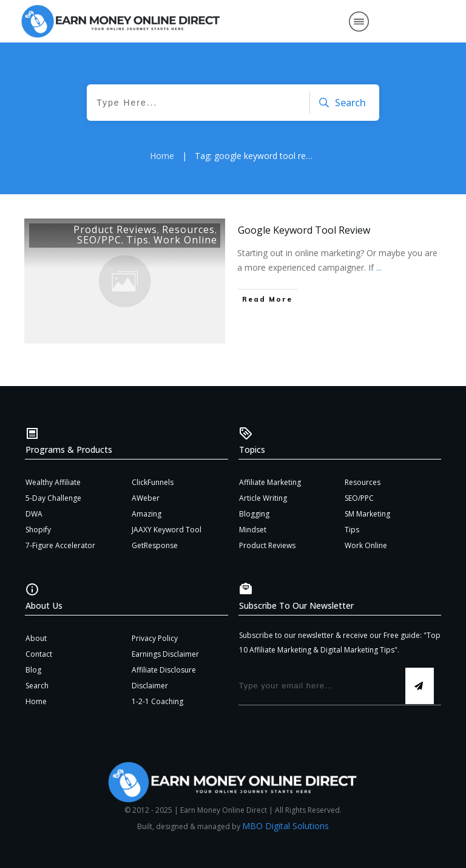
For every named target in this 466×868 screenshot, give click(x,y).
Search (37, 686)
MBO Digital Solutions (285, 826)
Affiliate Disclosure (164, 670)
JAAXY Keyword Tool (167, 530)
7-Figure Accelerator (60, 545)
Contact (39, 654)
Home (36, 701)
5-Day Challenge (53, 498)
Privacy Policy (155, 638)
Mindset (253, 530)
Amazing (147, 514)
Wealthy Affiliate (53, 482)
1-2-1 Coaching (157, 701)
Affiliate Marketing (270, 482)
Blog (33, 670)
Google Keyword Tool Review (304, 230)
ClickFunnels (153, 482)
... (379, 267)
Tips (137, 240)
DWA (34, 514)
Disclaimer (150, 686)
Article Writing (263, 498)
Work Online (185, 240)
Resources (188, 229)
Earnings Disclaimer (165, 654)
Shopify (38, 530)
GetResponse (155, 545)
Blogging (254, 514)
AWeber (146, 498)
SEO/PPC (99, 240)
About (36, 638)
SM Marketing (367, 514)
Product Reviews (115, 229)
